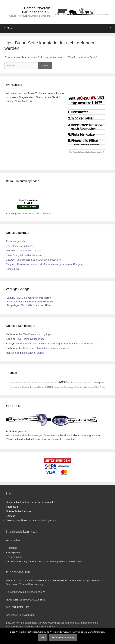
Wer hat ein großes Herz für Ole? (25, 251)
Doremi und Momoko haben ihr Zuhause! (46, 348)
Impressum (12, 507)
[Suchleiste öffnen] (111, 28)
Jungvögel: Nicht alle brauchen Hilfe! (29, 305)
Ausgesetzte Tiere (61, 387)
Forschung (78, 383)
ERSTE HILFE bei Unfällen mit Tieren (29, 298)
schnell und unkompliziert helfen (41, 581)
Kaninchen (28, 383)
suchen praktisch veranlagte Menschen (33, 435)
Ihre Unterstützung (16, 562)
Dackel (71, 383)
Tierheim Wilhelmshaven (47, 383)
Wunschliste (21, 101)
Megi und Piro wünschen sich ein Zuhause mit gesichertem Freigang (45, 264)
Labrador (71, 387)
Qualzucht (25, 387)
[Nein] (111, 636)
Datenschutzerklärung (18, 511)
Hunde (35, 383)
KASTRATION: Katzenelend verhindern (30, 302)
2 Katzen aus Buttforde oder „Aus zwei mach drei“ (34, 260)
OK (43, 638)
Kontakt (10, 516)
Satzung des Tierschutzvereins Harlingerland (31, 520)
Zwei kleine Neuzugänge (20, 246)
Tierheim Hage (88, 383)
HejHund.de (13, 353)
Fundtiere (49, 387)
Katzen (62, 382)
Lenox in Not (13, 269)
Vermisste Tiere (93, 387)
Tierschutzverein (17, 383)
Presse (102, 387)
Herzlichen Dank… (35, 353)
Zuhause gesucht (16, 241)
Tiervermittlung (36, 387)
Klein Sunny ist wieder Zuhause (24, 255)
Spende (83, 387)
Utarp (77, 387)
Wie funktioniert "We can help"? (36, 214)
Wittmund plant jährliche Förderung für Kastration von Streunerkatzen (59, 344)
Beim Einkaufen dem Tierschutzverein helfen (31, 502)
